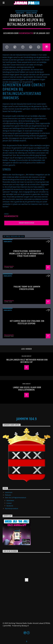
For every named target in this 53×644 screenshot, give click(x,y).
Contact (9, 503)
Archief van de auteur (26, 223)
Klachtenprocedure (11, 508)
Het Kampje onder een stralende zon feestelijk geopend (27, 322)
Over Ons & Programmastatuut (15, 498)
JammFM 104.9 (26, 419)
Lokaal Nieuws (31, 13)
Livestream (9, 492)
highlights (20, 13)
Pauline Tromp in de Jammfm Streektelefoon (27, 288)
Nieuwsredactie (26, 33)
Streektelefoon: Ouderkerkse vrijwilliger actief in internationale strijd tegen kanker (26, 254)
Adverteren (10, 500)
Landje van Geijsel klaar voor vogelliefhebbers (27, 389)
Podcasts (8, 495)
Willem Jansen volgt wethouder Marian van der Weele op (27, 361)
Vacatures (10, 506)
